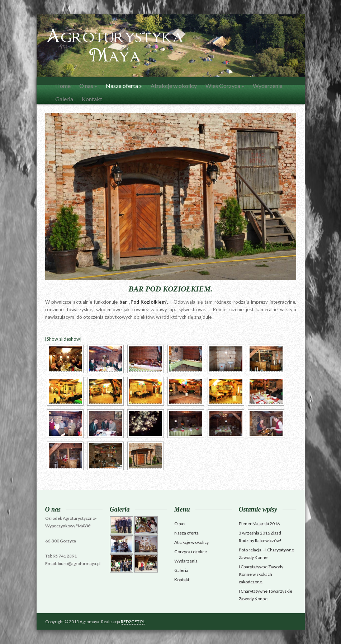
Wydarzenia (268, 86)
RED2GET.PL (133, 622)
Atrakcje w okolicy (174, 86)
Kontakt (92, 99)
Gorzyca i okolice (191, 552)
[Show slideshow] (63, 339)
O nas (88, 86)
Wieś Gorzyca (225, 86)
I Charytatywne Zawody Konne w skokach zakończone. (261, 574)
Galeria (64, 99)
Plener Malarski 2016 (259, 524)
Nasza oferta (124, 86)
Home (63, 86)
